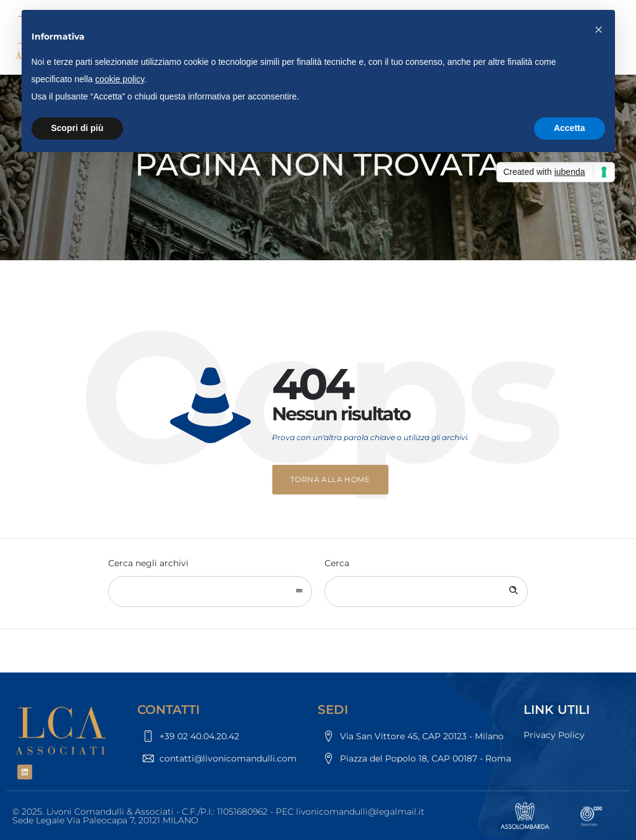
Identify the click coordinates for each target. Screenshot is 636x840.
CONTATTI (168, 710)
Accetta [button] (570, 128)
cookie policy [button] (120, 79)
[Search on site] (426, 592)
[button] (599, 30)
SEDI (333, 710)
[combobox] (210, 592)
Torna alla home (330, 479)
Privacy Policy (554, 735)
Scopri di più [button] (78, 128)
